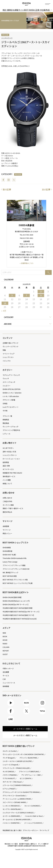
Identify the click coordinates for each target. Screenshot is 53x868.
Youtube (11, 703)
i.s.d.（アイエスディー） (10, 407)
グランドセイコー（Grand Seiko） (14, 796)
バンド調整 (7, 480)
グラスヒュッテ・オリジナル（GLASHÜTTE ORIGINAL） (22, 792)
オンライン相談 (8, 505)
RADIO (5, 644)
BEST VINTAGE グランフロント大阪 (15, 580)
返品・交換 (6, 466)
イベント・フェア (9, 354)
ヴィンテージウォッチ (11, 427)
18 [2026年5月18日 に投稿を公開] (5, 303)
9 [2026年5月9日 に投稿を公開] (41, 295)
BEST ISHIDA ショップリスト (16, 542)
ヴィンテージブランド (11, 347)
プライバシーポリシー (31, 831)
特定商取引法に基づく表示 (12, 831)
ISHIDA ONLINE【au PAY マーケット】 (16, 604)
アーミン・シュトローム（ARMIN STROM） (17, 799)
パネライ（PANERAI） (10, 775)
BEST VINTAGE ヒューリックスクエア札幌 (18, 583)
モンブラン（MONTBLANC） (12, 810)
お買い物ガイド (9, 443)
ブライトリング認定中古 (11, 430)
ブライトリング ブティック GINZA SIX (16, 569)
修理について (7, 484)
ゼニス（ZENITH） (26, 779)
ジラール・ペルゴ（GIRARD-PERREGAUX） (17, 786)
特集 (4, 350)
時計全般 (5, 35)
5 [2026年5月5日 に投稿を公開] (12, 295)
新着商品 (6, 420)
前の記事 (7, 190)
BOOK (5, 636)
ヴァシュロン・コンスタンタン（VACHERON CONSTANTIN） (23, 755)
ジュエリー (7, 386)
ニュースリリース (9, 683)
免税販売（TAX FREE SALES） (13, 473)
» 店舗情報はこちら (27, 263)
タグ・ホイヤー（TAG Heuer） (12, 782)
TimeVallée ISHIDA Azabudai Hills (15, 558)
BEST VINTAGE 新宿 (10, 576)
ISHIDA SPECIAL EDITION (12, 389)
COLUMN (6, 647)
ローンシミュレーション (11, 459)
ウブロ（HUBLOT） (9, 779)
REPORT (6, 651)
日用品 (5, 403)
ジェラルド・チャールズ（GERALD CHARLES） (18, 813)
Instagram (9, 180)
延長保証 (6, 462)
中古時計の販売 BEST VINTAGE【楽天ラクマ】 (18, 615)
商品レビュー (7, 533)
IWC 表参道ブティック (11, 572)
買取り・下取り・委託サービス (13, 509)
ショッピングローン (10, 455)
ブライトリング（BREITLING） (29, 772)
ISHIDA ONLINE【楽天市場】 (12, 597)
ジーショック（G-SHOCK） (34, 823)
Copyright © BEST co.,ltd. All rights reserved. (27, 850)
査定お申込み (7, 512)
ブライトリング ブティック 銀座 (14, 565)
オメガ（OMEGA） (9, 772)
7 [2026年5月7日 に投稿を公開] (26, 295)
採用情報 (6, 686)
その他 (5, 411)
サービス (6, 676)
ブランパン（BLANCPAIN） (29, 758)
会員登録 (6, 526)
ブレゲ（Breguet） (9, 758)
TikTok (42, 711)
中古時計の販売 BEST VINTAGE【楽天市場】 (18, 608)
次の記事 (46, 190)
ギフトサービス (8, 469)
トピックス (7, 361)
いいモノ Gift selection (11, 396)
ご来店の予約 (7, 501)
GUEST (5, 654)
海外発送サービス (9, 476)
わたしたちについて (11, 663)
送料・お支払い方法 (9, 452)
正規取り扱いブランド (11, 343)
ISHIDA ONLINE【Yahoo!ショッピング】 (16, 601)
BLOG (27, 703)
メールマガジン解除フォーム (25, 736)
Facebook (3, 180)
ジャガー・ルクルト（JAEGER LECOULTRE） (18, 762)
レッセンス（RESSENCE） (11, 806)
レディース (6, 434)
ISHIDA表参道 (8, 551)
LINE (11, 719)
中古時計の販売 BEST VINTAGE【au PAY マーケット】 (21, 612)
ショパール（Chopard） (11, 765)
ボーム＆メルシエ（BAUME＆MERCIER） (17, 820)
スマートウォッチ (9, 382)
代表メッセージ (8, 668)
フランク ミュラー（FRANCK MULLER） (16, 768)
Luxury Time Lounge (10, 562)
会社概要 (6, 672)
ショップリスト (8, 357)
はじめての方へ (8, 448)
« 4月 (4, 311)
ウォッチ (6, 379)
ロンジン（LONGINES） (32, 806)
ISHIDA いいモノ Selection (12, 393)
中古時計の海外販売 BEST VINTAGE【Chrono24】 (20, 619)
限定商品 (6, 423)
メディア (6, 628)
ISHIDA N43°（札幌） (10, 555)
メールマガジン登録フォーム (25, 729)
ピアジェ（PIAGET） (9, 789)
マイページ (7, 521)
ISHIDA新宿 (7, 548)
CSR (4, 679)
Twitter (14, 180)
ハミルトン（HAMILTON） (11, 823)
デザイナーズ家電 (9, 400)
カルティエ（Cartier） (10, 751)
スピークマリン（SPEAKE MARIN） (15, 803)
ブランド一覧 (7, 416)
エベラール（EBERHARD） (11, 816)
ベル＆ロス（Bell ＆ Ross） (34, 816)
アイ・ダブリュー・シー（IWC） (32, 775)
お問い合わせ (7, 498)
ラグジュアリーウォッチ (11, 375)
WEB (4, 633)
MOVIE (5, 640)
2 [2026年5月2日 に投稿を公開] (41, 291)
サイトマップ (44, 831)
